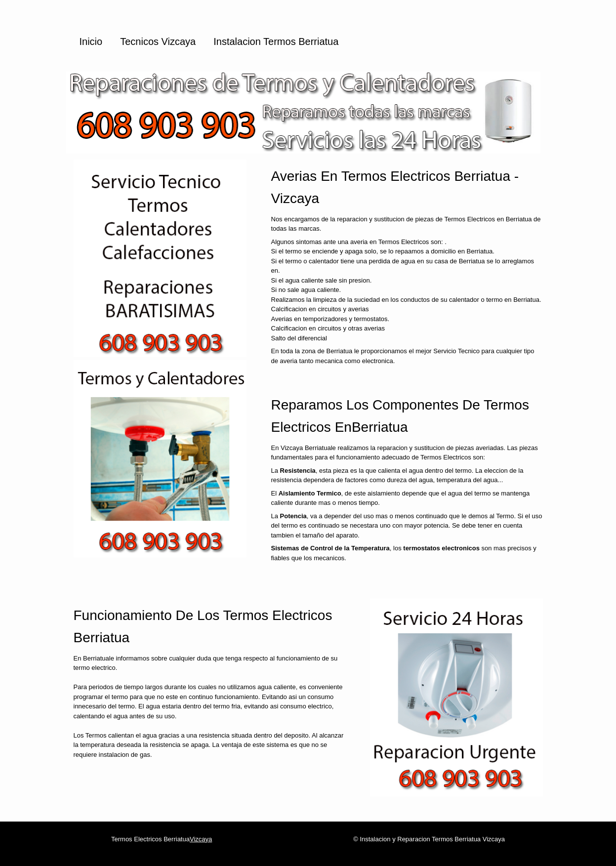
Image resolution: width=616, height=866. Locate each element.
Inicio (91, 41)
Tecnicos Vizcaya (158, 41)
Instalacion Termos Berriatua (276, 41)
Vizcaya (201, 839)
